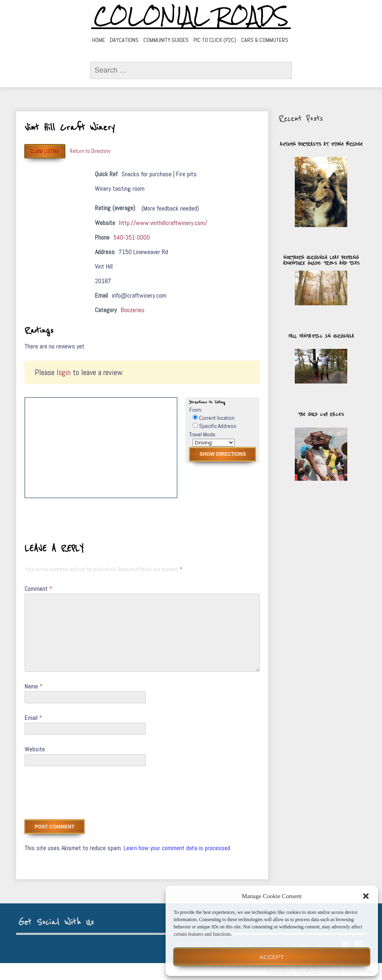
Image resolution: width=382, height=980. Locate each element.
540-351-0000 (132, 237)
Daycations (124, 40)
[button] (366, 896)
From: (196, 410)
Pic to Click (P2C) (215, 40)
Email (34, 718)
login (64, 372)
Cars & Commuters (265, 40)
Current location (214, 418)
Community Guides (166, 40)
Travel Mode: (203, 435)
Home (99, 40)
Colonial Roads (191, 16)
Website (35, 749)
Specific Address (214, 426)
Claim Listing (45, 151)
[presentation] (86, 796)
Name (34, 686)
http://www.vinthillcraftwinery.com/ (163, 223)
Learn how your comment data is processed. (177, 848)
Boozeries (133, 310)
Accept (272, 957)
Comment (39, 589)
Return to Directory (90, 151)
